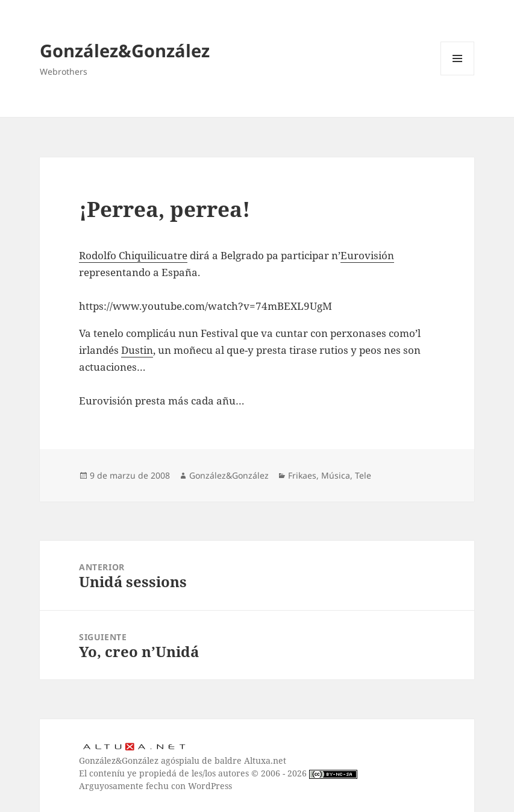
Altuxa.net (265, 760)
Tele (363, 475)
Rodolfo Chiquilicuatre (133, 255)
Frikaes (302, 475)
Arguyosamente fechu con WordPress (155, 786)
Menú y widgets (458, 75)
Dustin (137, 350)
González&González (125, 50)
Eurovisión (367, 255)
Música (336, 475)
